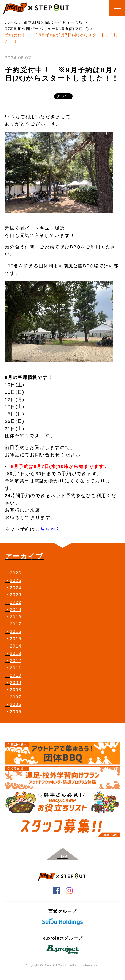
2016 (16, 631)
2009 (16, 682)
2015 (16, 639)
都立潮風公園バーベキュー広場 (53, 22)
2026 (16, 573)
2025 (16, 580)
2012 (16, 660)
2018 (16, 617)
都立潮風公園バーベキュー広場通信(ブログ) (47, 29)
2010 (16, 675)
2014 (16, 646)
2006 (16, 704)
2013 (16, 653)
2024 (16, 588)
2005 (16, 712)
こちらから (48, 529)
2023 (16, 595)
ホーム (11, 22)
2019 (16, 609)
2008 (16, 690)
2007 (16, 697)
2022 (16, 602)
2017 (16, 624)
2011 (16, 668)
